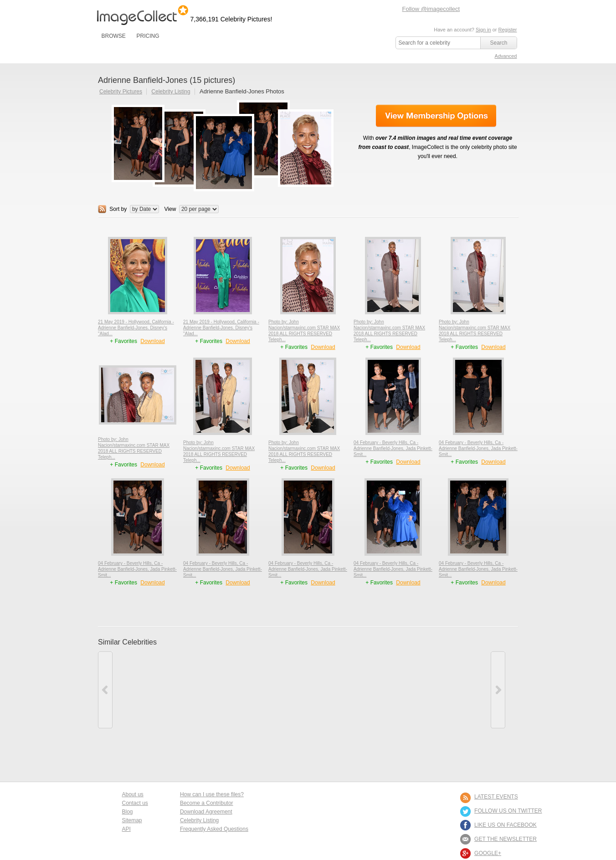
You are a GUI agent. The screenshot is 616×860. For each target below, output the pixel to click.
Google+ (488, 853)
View (170, 209)
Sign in (483, 30)
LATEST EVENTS (496, 797)
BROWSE (114, 36)
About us (133, 794)
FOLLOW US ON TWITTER (508, 811)
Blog (128, 812)
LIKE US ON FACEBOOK (506, 825)
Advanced (506, 56)
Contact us (135, 803)
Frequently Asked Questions (214, 829)
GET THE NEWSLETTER (506, 839)
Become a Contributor (207, 803)
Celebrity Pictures (121, 92)
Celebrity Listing (171, 92)
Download (152, 341)
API (126, 829)
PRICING (148, 36)
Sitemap (132, 820)
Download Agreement (206, 812)
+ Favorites (124, 341)
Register (508, 30)
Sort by (118, 209)
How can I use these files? (212, 794)
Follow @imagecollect (431, 9)
